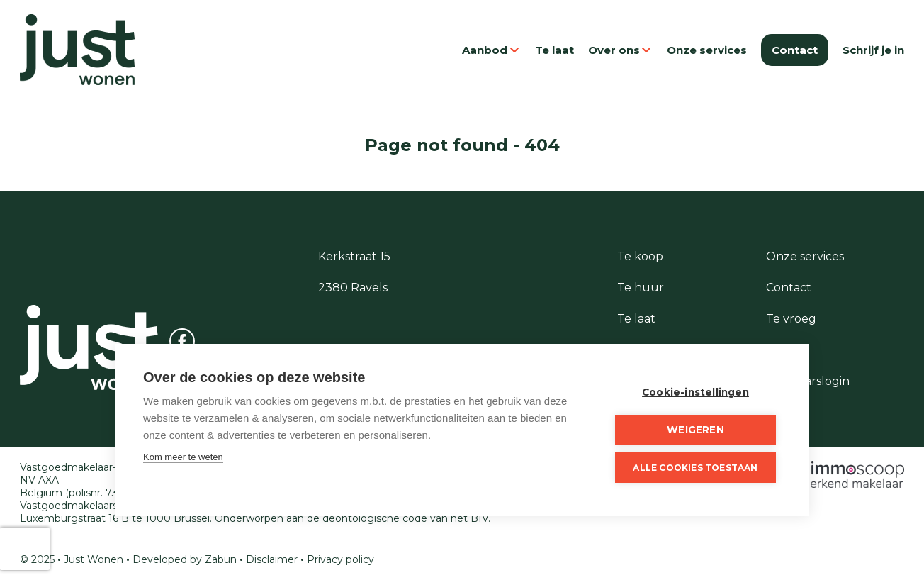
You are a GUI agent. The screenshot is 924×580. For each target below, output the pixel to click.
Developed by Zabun (185, 559)
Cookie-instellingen (695, 392)
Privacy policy (340, 559)
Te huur (641, 288)
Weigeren (695, 430)
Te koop (640, 256)
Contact (795, 50)
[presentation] (25, 549)
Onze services (707, 50)
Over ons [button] (621, 50)
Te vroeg (791, 319)
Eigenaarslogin (808, 381)
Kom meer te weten (183, 457)
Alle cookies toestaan (695, 468)
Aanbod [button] (491, 50)
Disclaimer (272, 559)
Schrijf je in (873, 50)
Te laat (554, 50)
